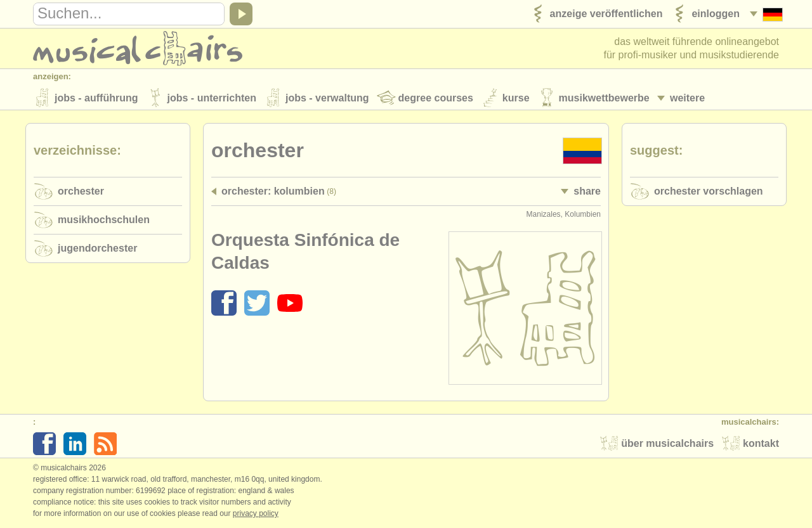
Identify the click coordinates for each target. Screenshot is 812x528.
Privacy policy (256, 515)
